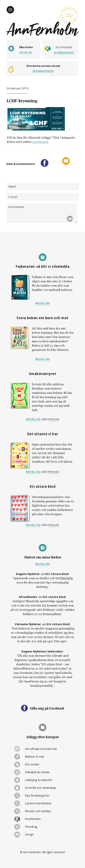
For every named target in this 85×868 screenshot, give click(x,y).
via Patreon (40, 142)
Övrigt (29, 834)
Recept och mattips (38, 811)
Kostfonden (33, 819)
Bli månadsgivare (64, 53)
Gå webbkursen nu (43, 71)
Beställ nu (26, 52)
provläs (54, 419)
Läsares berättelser (38, 803)
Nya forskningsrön (37, 795)
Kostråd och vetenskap (40, 788)
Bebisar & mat (35, 756)
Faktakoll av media (37, 772)
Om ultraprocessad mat (41, 749)
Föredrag (31, 827)
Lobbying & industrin (39, 780)
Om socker (32, 764)
